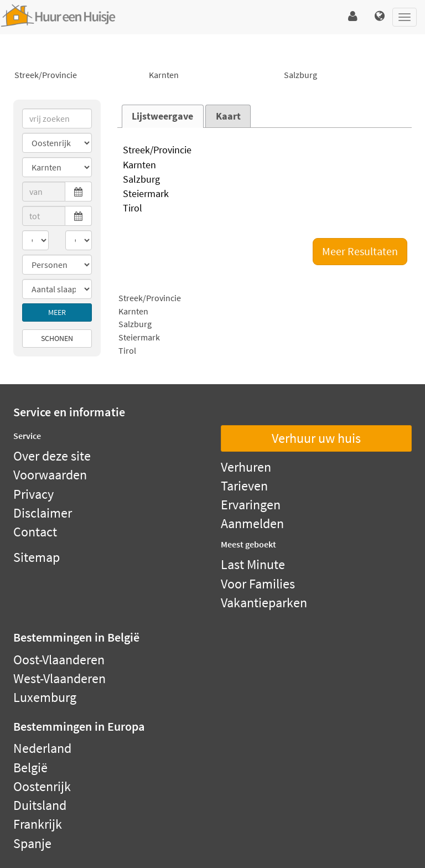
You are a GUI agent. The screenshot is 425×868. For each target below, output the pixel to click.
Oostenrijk (42, 786)
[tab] (163, 116)
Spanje (32, 843)
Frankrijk (38, 824)
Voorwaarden (50, 475)
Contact (35, 532)
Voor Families (258, 584)
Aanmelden (252, 523)
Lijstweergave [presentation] (162, 116)
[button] (353, 17)
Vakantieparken (264, 603)
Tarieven (244, 486)
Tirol (265, 209)
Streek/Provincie (78, 75)
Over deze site (52, 456)
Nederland (42, 748)
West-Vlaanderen (59, 678)
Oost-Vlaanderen (59, 660)
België (30, 768)
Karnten (212, 75)
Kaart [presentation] (228, 116)
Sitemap (37, 557)
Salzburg (347, 75)
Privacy (33, 494)
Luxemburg (45, 697)
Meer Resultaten (360, 251)
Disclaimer (43, 513)
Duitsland (40, 805)
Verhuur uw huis (316, 438)
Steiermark (265, 194)
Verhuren (246, 467)
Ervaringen (251, 505)
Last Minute (253, 564)
